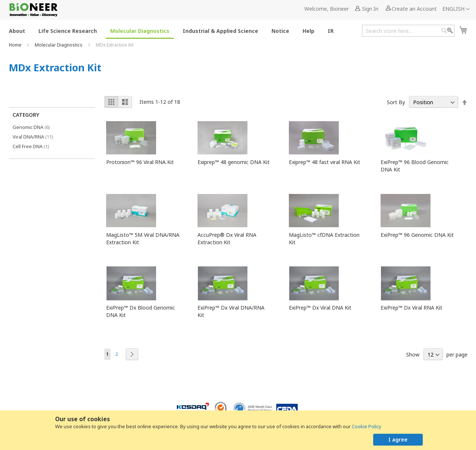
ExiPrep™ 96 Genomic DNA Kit (417, 235)
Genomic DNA (36, 127)
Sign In (370, 9)
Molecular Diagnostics (59, 45)
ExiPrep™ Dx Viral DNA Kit (320, 308)
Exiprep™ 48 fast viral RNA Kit (325, 162)
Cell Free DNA (35, 146)
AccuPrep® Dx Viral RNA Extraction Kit (227, 238)
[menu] (173, 30)
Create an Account (414, 9)
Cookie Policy (367, 426)
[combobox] (408, 31)
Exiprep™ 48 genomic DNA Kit (234, 162)
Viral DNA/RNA (38, 137)
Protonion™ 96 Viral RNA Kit (140, 162)
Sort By (396, 102)
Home (16, 45)
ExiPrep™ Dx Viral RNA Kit (411, 308)
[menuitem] (17, 30)
